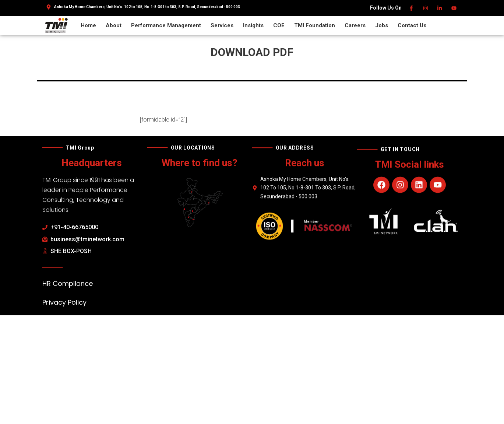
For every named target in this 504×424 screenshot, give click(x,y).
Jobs (382, 25)
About (114, 25)
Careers (355, 25)
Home (88, 25)
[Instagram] (426, 8)
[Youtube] (454, 8)
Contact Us (412, 25)
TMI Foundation (315, 25)
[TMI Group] (56, 25)
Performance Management (166, 25)
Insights (253, 25)
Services (222, 25)
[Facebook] (412, 8)
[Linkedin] (440, 8)
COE (279, 25)
